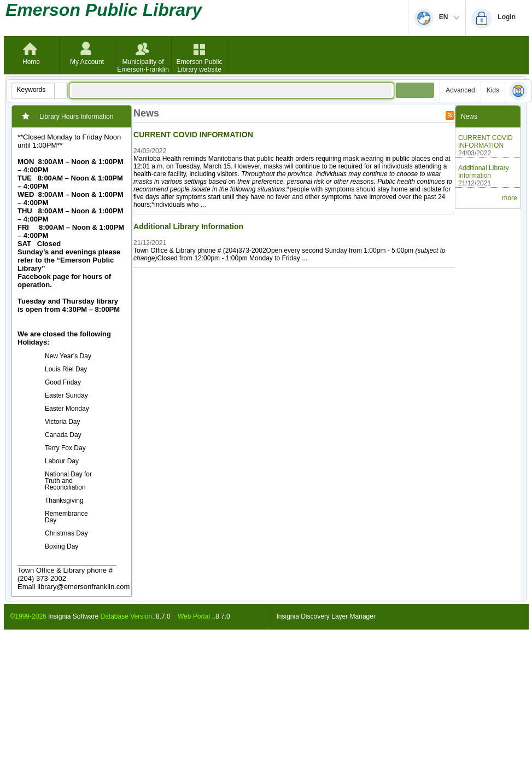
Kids (493, 90)
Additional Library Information (188, 226)
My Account (87, 62)
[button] (61, 91)
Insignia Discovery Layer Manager (326, 616)
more (509, 198)
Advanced (460, 90)
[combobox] (33, 90)
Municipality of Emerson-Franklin (143, 66)
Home (31, 62)
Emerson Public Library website (199, 66)
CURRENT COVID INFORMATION (193, 135)
